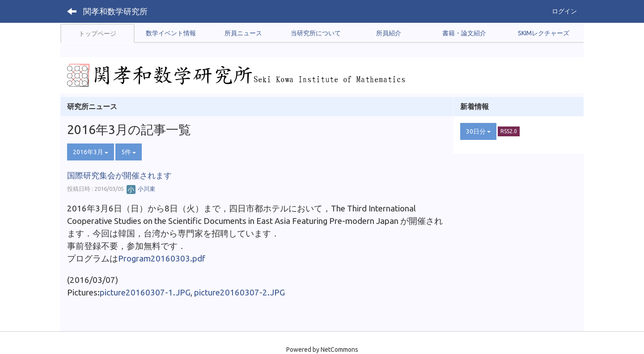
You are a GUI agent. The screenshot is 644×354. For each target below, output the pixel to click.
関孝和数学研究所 (115, 11)
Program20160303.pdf (162, 259)
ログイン (564, 11)
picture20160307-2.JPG (239, 293)
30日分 (478, 131)
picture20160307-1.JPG (145, 293)
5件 (129, 152)
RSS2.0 (509, 131)
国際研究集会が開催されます (119, 175)
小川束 (141, 189)
